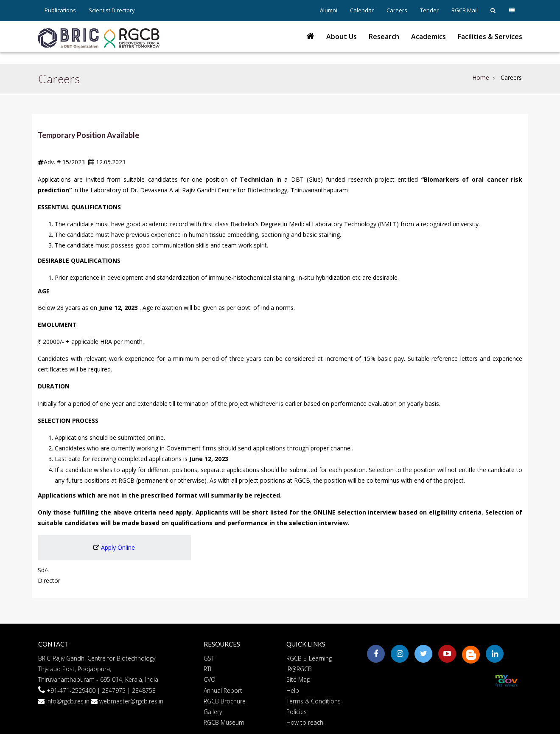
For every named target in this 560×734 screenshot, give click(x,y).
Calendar (362, 10)
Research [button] (384, 37)
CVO (210, 679)
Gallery (213, 712)
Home (481, 77)
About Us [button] (342, 37)
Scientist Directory (112, 10)
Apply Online (118, 547)
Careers (397, 10)
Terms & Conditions (314, 701)
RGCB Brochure (225, 701)
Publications (60, 10)
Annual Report (223, 690)
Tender (429, 10)
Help (293, 690)
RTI (207, 669)
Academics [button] (428, 37)
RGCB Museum (224, 722)
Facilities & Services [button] (490, 37)
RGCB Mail (465, 10)
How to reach (305, 722)
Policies (297, 712)
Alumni (329, 10)
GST (209, 658)
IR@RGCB (299, 669)
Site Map (298, 679)
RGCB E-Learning (309, 658)
